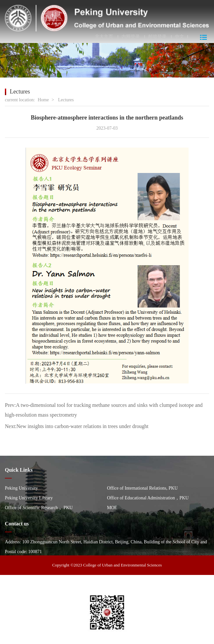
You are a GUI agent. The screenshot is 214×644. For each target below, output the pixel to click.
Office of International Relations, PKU (143, 488)
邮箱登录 (157, 37)
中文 (179, 37)
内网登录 (131, 37)
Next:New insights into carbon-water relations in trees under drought (77, 426)
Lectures (66, 100)
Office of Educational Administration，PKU (148, 498)
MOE (112, 508)
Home (43, 100)
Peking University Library (29, 498)
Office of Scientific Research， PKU (39, 508)
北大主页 (104, 37)
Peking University (21, 488)
